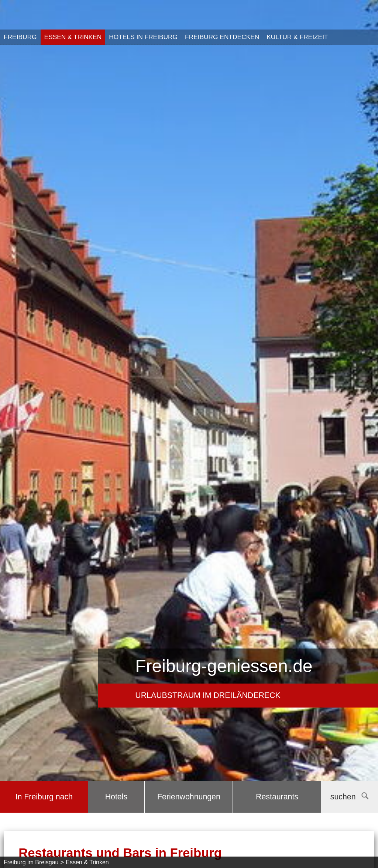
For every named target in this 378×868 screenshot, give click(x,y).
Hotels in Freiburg (143, 37)
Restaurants (277, 797)
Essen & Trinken (73, 37)
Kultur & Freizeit (297, 37)
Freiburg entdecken (222, 37)
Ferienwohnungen (189, 797)
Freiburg (20, 37)
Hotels (116, 797)
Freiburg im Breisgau (31, 862)
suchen (349, 797)
